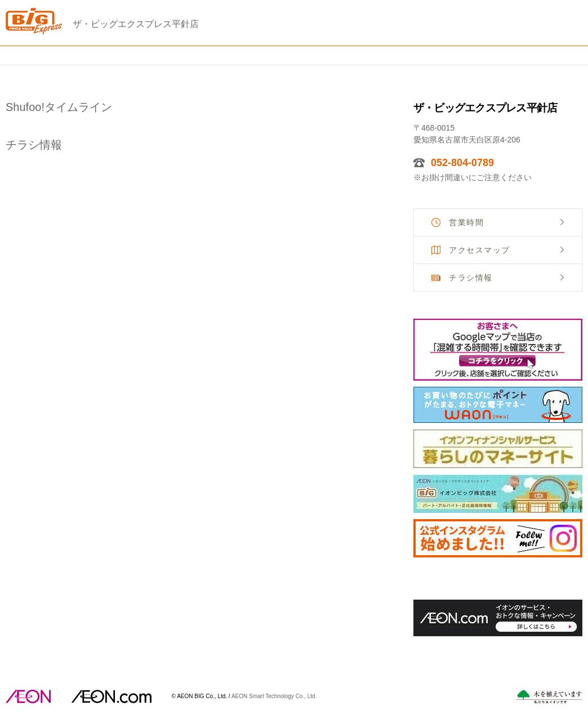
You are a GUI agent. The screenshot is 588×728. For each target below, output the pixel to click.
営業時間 (466, 222)
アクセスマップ (480, 250)
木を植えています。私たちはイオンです (549, 697)
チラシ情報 (471, 278)
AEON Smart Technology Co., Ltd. (274, 696)
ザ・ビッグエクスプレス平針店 (136, 24)
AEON (28, 696)
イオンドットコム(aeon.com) (111, 696)
